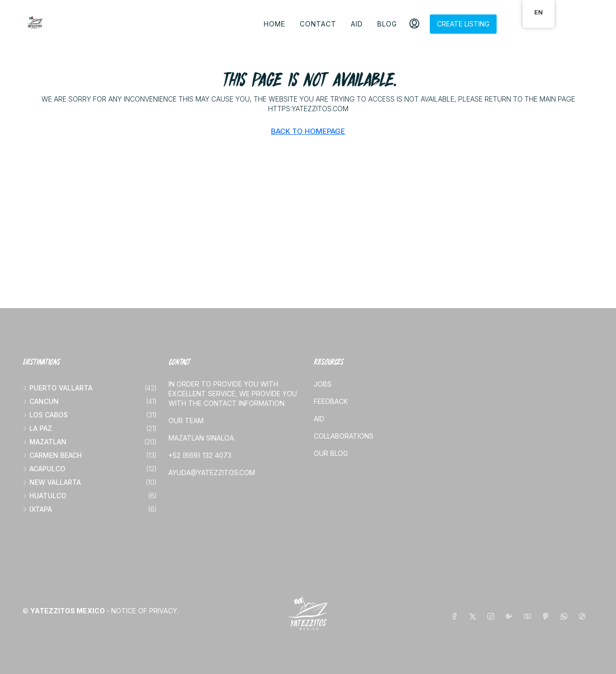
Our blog (331, 453)
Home (275, 24)
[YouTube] (529, 616)
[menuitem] (414, 24)
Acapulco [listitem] (44, 469)
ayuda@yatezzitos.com (212, 473)
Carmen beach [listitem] (52, 455)
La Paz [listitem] (37, 428)
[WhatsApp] (566, 616)
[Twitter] (475, 616)
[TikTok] (584, 616)
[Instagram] (493, 616)
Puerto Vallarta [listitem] (58, 388)
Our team (186, 421)
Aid (357, 24)
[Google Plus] (511, 616)
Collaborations (344, 436)
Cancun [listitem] (41, 401)
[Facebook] (456, 616)
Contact (318, 24)
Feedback (331, 401)
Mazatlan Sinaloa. (202, 438)
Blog (387, 24)
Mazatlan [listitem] (45, 442)
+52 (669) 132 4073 (200, 455)
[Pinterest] (548, 616)
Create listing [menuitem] (463, 24)
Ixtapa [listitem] (37, 509)
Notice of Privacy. (145, 611)
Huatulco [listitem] (45, 496)
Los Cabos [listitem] (45, 415)
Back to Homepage (308, 131)
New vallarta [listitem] (52, 482)
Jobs (323, 384)
